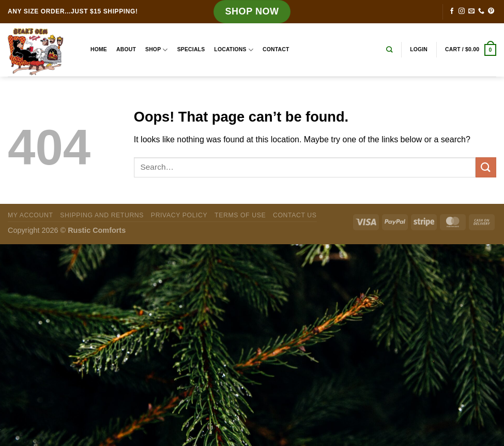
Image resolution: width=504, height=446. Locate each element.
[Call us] (481, 11)
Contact (276, 49)
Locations (234, 50)
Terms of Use (240, 215)
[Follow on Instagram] (462, 11)
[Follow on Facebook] (452, 11)
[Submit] (486, 167)
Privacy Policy (179, 215)
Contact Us (295, 215)
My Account (30, 215)
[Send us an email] (471, 11)
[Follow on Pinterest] (491, 11)
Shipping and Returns (102, 215)
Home (99, 49)
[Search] (389, 50)
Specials (191, 49)
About (126, 49)
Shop (157, 50)
